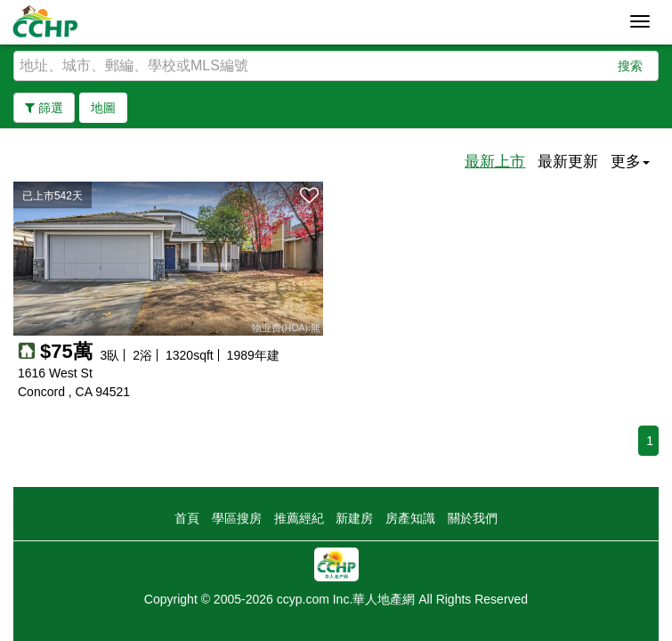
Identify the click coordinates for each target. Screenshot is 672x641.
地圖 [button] (103, 108)
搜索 (630, 66)
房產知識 (410, 518)
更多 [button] (630, 162)
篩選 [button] (44, 108)
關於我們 (473, 518)
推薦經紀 (299, 518)
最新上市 (495, 162)
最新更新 (568, 162)
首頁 (187, 518)
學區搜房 (237, 518)
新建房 (354, 518)
